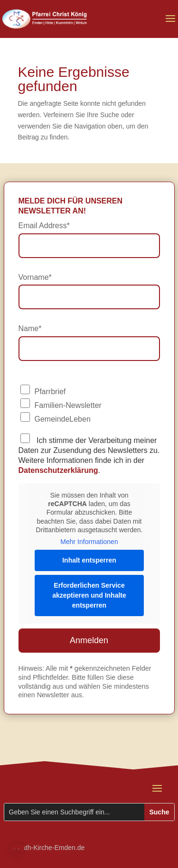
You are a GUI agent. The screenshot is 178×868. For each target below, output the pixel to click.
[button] (17, 851)
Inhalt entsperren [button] (89, 560)
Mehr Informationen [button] (89, 542)
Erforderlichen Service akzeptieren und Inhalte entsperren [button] (89, 595)
